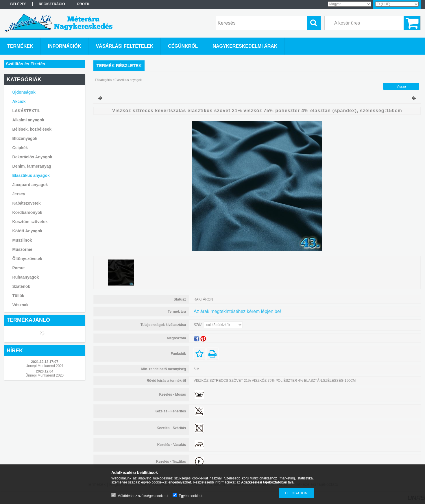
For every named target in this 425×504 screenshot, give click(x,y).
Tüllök (18, 296)
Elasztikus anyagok (31, 175)
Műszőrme (22, 249)
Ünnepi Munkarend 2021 (45, 366)
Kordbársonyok (27, 212)
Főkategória (103, 80)
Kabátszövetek (27, 203)
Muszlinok (22, 240)
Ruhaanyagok (26, 277)
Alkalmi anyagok (28, 120)
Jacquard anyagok (30, 185)
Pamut (19, 268)
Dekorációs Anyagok (32, 157)
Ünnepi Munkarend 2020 (45, 375)
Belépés (18, 4)
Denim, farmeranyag (32, 166)
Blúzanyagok (25, 138)
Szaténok (21, 286)
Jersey (19, 194)
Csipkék (20, 148)
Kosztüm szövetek (30, 222)
